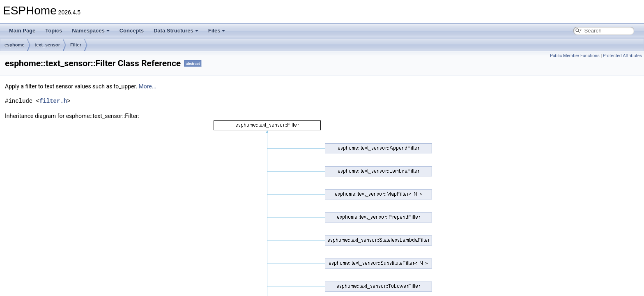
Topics (54, 31)
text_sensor (47, 45)
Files (217, 31)
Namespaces (91, 31)
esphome (14, 45)
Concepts (132, 31)
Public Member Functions (575, 56)
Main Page (22, 31)
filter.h (53, 101)
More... (148, 86)
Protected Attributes (622, 56)
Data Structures (176, 31)
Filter (76, 45)
